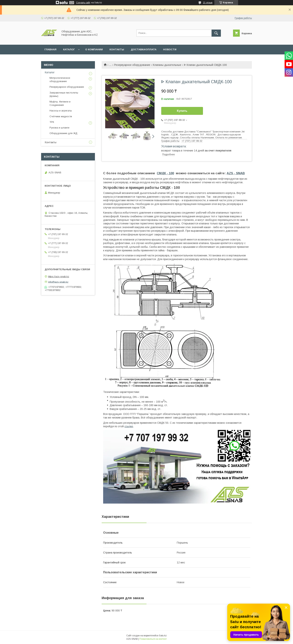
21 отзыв (208, 3)
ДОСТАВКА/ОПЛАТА (144, 49)
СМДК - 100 (165, 173)
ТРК (52, 122)
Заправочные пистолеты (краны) (64, 94)
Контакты (51, 142)
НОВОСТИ (170, 49)
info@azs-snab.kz (58, 282)
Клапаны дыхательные (167, 65)
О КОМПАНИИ (94, 49)
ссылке (129, 426)
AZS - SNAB (236, 173)
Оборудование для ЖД (63, 133)
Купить (182, 111)
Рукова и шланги (59, 128)
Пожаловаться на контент (153, 639)
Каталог (50, 72)
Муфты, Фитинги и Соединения (60, 103)
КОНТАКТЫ (117, 49)
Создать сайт (83, 3)
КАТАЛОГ (69, 49)
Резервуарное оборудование (132, 65)
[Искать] (216, 33)
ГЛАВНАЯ (50, 49)
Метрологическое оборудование (60, 80)
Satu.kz (163, 636)
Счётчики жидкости (61, 116)
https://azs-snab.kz (59, 276)
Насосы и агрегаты (61, 111)
